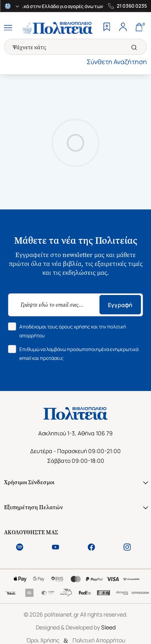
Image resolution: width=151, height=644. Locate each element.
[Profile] (123, 28)
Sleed (108, 627)
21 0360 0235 (132, 6)
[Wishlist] (107, 28)
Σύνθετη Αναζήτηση (117, 62)
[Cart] (139, 28)
